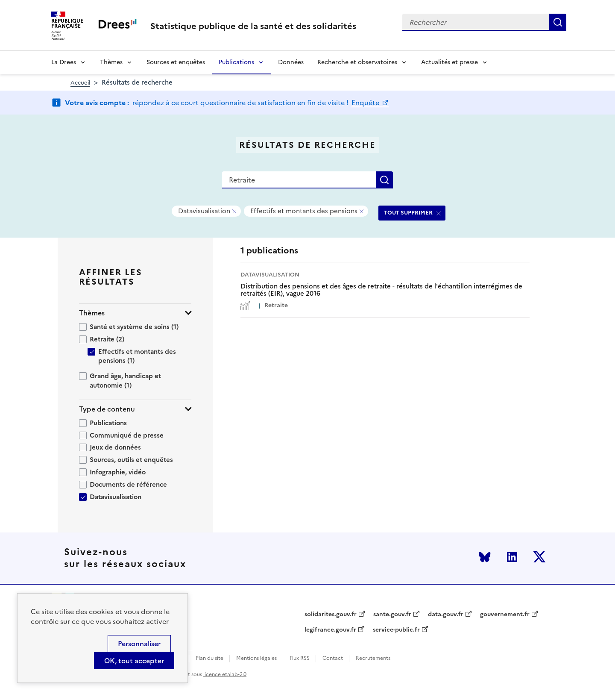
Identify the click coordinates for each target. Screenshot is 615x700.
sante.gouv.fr (392, 615)
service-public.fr (396, 630)
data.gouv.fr (446, 615)
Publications (236, 62)
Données (291, 62)
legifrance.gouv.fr (330, 630)
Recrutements (373, 658)
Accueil (80, 83)
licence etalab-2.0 (225, 674)
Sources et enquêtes (176, 62)
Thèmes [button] (92, 313)
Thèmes (111, 62)
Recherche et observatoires (357, 62)
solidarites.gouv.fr (331, 615)
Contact (333, 658)
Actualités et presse (450, 62)
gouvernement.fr (505, 615)
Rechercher (558, 22)
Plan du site (209, 658)
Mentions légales (256, 658)
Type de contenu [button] (107, 409)
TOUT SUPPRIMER (408, 213)
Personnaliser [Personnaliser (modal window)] (139, 644)
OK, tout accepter (134, 661)
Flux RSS (300, 658)
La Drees (64, 62)
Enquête (366, 103)
